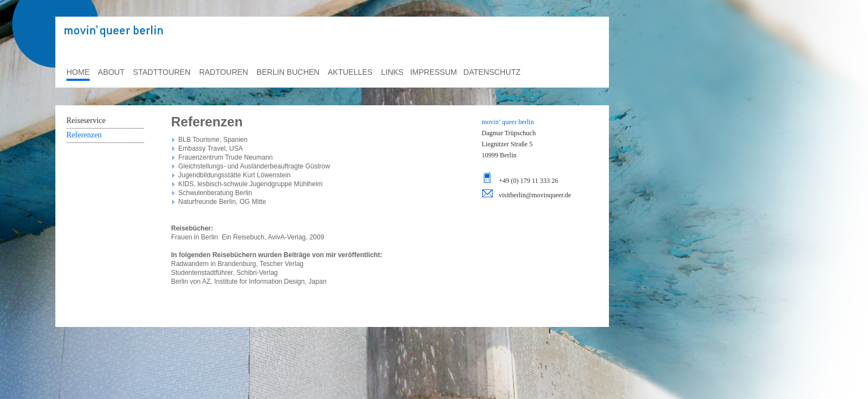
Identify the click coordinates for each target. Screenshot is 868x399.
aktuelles (350, 72)
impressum (434, 72)
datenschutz (492, 72)
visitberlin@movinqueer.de (535, 195)
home (78, 72)
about (111, 72)
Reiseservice (86, 121)
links (392, 72)
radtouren (224, 72)
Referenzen (84, 135)
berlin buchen (288, 72)
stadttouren (162, 72)
